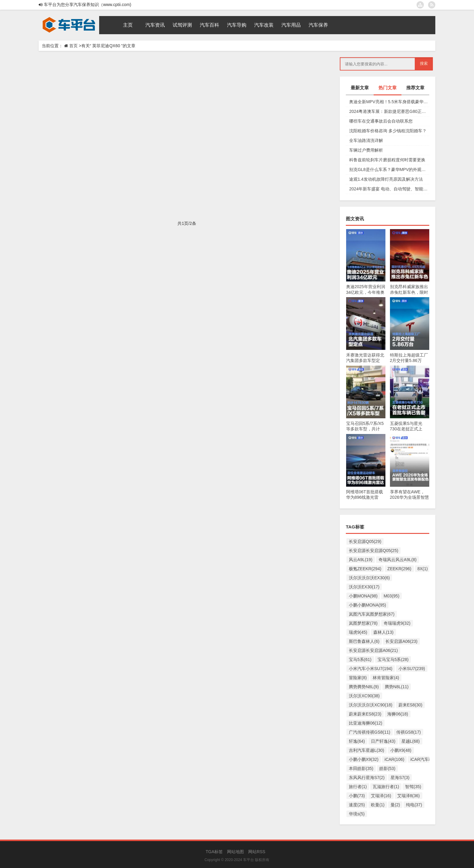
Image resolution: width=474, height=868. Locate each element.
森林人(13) (383, 632)
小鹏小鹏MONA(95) (367, 605)
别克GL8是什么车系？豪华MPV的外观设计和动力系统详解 (389, 169)
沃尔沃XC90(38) (364, 696)
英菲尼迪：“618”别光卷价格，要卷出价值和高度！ (139, 148)
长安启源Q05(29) (365, 541)
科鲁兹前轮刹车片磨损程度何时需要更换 (387, 160)
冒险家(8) (358, 678)
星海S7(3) (400, 778)
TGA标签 (214, 852)
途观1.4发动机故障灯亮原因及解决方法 (386, 179)
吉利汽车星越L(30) (367, 750)
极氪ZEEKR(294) (365, 569)
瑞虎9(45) (358, 632)
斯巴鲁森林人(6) (364, 641)
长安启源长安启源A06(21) (373, 650)
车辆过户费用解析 (366, 150)
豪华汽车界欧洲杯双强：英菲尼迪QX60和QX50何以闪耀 (151, 69)
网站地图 (235, 852)
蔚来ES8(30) (410, 705)
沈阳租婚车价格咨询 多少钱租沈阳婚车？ (388, 131)
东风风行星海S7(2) (367, 778)
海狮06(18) (398, 714)
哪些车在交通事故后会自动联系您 (381, 121)
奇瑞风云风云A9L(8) (398, 560)
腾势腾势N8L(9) (364, 687)
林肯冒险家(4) (386, 678)
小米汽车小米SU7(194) (371, 669)
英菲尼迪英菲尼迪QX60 (170, 105)
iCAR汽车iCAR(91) (428, 759)
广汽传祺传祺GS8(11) (370, 732)
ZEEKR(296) (399, 569)
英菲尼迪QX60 (133, 105)
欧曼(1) (378, 805)
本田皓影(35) (361, 768)
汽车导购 (58, 105)
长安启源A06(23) (401, 641)
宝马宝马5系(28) (393, 659)
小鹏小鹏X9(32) (364, 759)
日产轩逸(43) (383, 741)
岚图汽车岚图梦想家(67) (372, 614)
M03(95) (391, 596)
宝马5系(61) (360, 659)
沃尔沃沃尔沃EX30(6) (369, 578)
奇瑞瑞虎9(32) (397, 623)
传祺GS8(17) (409, 732)
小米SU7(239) (412, 669)
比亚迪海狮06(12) (365, 723)
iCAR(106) (394, 759)
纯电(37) (414, 805)
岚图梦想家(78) (363, 623)
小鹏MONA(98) (363, 596)
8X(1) (423, 569)
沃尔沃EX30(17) (364, 587)
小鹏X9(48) (401, 750)
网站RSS (257, 852)
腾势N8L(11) (397, 687)
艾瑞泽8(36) (409, 796)
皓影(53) (387, 768)
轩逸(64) (357, 741)
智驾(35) (413, 787)
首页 (73, 46)
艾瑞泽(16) (381, 796)
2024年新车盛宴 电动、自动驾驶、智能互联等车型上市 (389, 189)
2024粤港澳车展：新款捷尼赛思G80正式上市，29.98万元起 (389, 111)
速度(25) (357, 805)
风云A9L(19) (361, 560)
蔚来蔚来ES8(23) (365, 714)
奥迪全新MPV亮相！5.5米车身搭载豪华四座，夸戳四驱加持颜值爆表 (389, 102)
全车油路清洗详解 (366, 140)
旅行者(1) (358, 787)
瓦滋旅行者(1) (386, 787)
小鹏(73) (357, 796)
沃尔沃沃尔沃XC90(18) (371, 705)
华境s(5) (357, 814)
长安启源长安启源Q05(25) (373, 551)
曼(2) (395, 805)
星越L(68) (411, 741)
